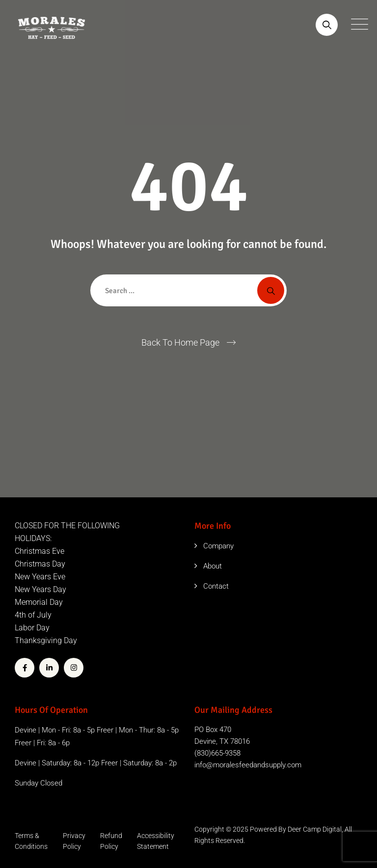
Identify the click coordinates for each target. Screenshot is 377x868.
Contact (216, 586)
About (213, 566)
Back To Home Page (180, 342)
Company (218, 546)
